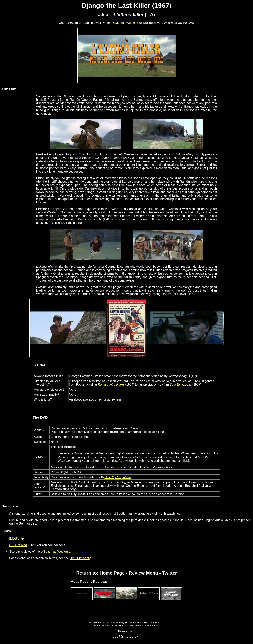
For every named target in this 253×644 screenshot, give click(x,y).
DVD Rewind (18, 545)
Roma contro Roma (111, 384)
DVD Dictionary (80, 558)
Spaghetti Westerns (57, 552)
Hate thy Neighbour (118, 477)
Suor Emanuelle (181, 384)
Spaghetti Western (125, 23)
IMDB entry (17, 539)
